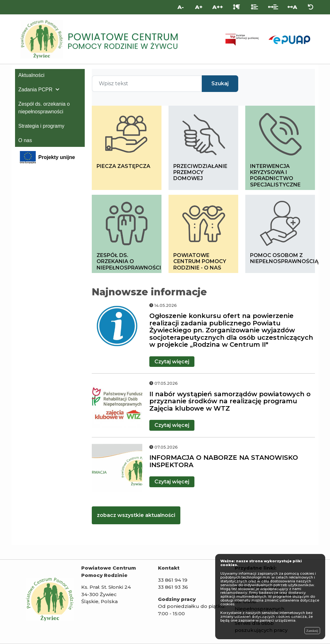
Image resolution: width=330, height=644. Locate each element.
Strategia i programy (41, 126)
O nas (25, 140)
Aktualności (31, 75)
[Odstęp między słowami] (273, 7)
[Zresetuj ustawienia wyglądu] (311, 7)
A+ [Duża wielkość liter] (199, 7)
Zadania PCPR (35, 90)
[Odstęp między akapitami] (236, 7)
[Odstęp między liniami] (254, 7)
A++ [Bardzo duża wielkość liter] (218, 7)
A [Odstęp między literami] (292, 7)
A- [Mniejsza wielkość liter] (181, 7)
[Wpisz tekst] (147, 84)
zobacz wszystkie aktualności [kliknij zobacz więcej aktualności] (136, 515)
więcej (172, 362)
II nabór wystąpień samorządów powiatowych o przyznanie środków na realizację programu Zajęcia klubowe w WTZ (230, 401)
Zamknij (312, 631)
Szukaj (220, 83)
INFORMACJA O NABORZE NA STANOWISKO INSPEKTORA (224, 461)
